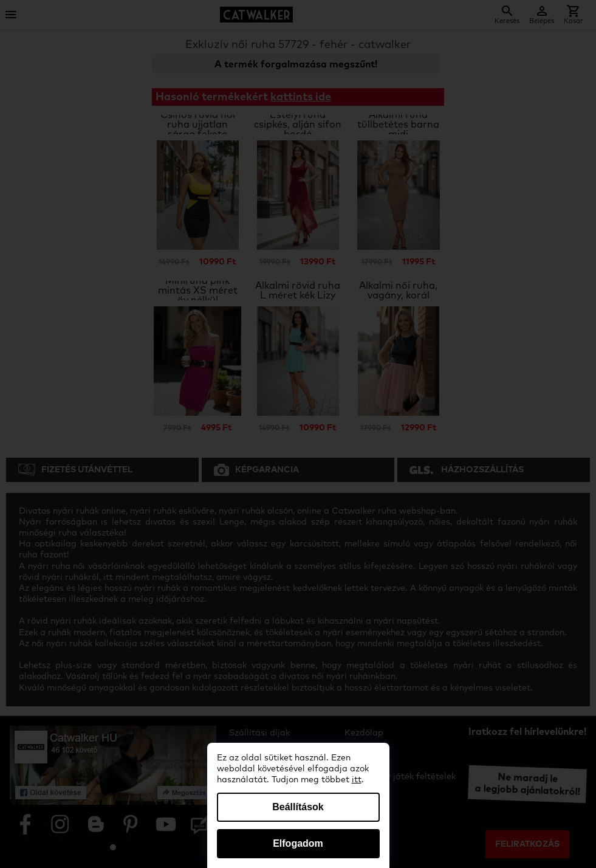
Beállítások (298, 807)
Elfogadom (298, 843)
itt (357, 780)
